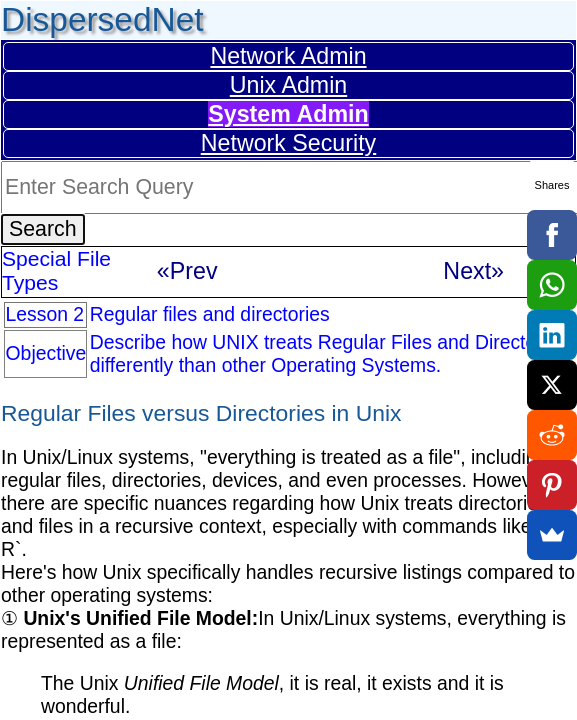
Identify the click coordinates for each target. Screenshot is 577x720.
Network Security (288, 143)
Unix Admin (288, 85)
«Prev (187, 271)
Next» (473, 271)
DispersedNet (102, 19)
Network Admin (288, 56)
